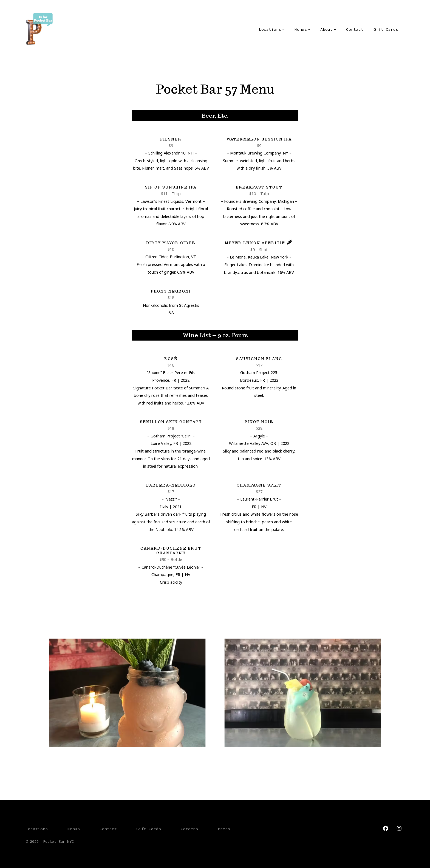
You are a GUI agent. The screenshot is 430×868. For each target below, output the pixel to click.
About (328, 29)
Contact (355, 29)
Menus (302, 29)
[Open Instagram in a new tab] (399, 828)
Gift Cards (386, 29)
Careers (189, 829)
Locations (272, 29)
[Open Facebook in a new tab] (386, 828)
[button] (127, 693)
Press (224, 829)
